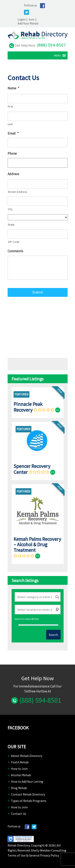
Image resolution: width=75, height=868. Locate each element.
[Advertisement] (38, 327)
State (11, 225)
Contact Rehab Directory (28, 794)
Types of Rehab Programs (29, 801)
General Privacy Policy (44, 855)
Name (13, 88)
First (10, 106)
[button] (57, 55)
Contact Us (19, 814)
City (10, 209)
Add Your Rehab (28, 23)
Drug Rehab (19, 788)
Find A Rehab (20, 762)
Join (31, 19)
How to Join (19, 769)
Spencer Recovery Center (32, 469)
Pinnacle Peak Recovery (28, 407)
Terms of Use (17, 855)
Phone (12, 153)
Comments (15, 251)
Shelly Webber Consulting (49, 850)
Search (53, 635)
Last (10, 124)
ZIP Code (14, 242)
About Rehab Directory (27, 756)
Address (13, 174)
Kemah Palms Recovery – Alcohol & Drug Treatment (37, 545)
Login (21, 19)
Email (13, 133)
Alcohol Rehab (21, 775)
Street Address (17, 192)
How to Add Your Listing (27, 781)
